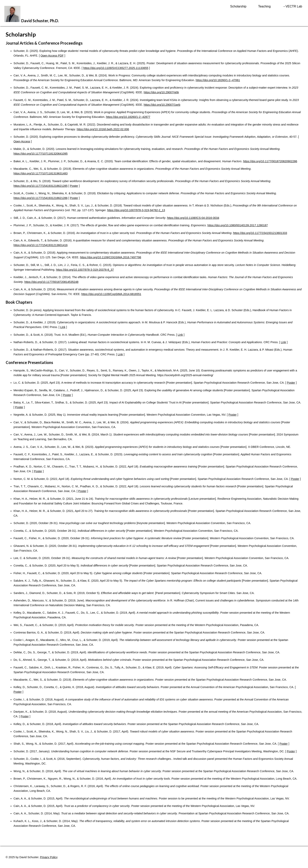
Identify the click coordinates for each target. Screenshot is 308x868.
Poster (74, 186)
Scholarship (238, 6)
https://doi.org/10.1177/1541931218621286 (41, 198)
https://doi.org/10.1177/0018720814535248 (51, 282)
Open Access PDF (52, 56)
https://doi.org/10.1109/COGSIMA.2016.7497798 (110, 257)
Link (63, 327)
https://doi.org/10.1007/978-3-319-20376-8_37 (85, 270)
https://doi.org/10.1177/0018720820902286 (270, 161)
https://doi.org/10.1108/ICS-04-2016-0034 (193, 218)
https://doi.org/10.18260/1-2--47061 (218, 80)
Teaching (264, 6)
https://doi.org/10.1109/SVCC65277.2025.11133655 (116, 68)
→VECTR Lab (292, 6)
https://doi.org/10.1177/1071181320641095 (41, 154)
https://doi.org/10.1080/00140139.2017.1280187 (238, 225)
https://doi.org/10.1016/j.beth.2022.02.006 (103, 129)
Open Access (22, 141)
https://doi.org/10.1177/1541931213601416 (41, 245)
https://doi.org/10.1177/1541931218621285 (41, 186)
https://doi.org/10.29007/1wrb (162, 105)
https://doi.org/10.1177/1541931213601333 (260, 233)
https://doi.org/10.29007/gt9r (161, 92)
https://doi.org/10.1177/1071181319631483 (41, 173)
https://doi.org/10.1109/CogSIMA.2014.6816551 (111, 294)
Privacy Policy (49, 857)
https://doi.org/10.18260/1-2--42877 (128, 117)
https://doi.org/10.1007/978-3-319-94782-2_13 (136, 210)
